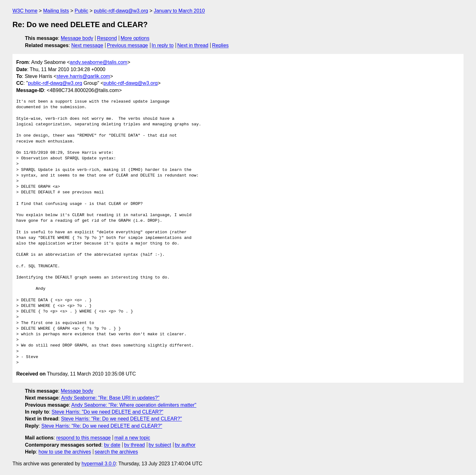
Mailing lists (56, 11)
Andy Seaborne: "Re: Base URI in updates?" (110, 398)
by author (185, 445)
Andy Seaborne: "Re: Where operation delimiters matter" (134, 405)
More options (135, 38)
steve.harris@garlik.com (83, 76)
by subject (160, 445)
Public (81, 11)
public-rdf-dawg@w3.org (121, 11)
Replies (220, 45)
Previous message (128, 45)
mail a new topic (132, 438)
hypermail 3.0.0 (98, 464)
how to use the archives (65, 452)
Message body (77, 38)
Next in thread (193, 45)
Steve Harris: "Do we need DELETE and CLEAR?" (107, 412)
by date (112, 445)
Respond (107, 38)
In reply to (163, 45)
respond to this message (83, 438)
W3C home (25, 11)
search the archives (117, 452)
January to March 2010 (179, 11)
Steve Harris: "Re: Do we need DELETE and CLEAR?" (122, 419)
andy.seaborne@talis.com (99, 62)
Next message (87, 45)
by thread (135, 445)
